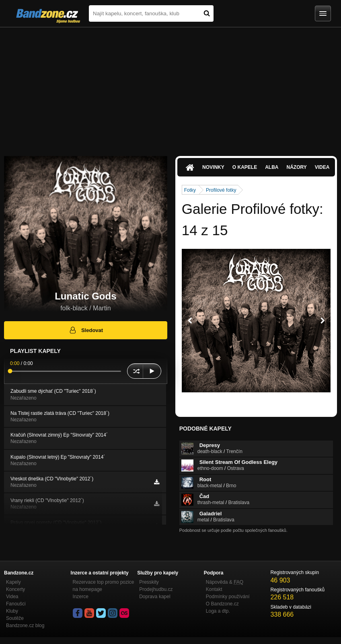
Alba (272, 167)
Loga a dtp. (218, 611)
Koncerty (15, 589)
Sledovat (86, 330)
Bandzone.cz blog (25, 626)
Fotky (190, 190)
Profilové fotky (221, 190)
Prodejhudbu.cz (156, 589)
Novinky (213, 167)
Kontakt (214, 589)
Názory (296, 167)
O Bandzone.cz (222, 604)
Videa (322, 167)
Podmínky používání (228, 597)
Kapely (13, 582)
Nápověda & (225, 582)
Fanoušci (16, 604)
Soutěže (15, 618)
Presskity (149, 582)
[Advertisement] (170, 88)
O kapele (245, 167)
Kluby (12, 611)
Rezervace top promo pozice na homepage (104, 586)
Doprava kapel (155, 597)
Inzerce (81, 597)
